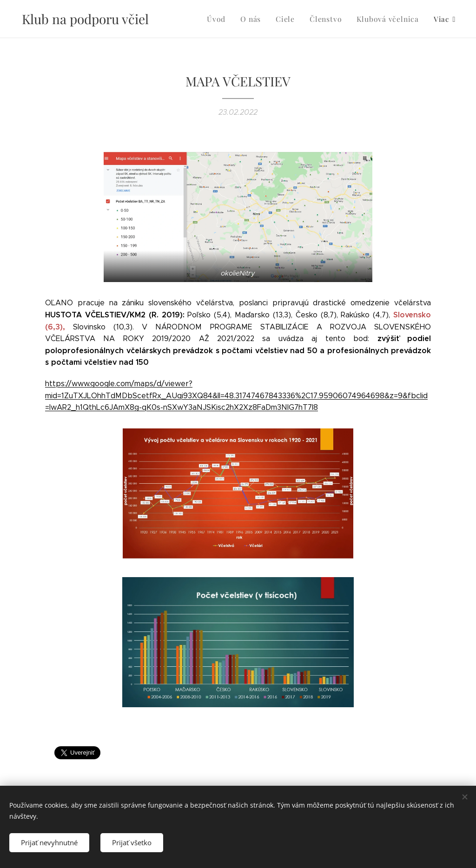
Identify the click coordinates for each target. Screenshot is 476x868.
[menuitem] (196, 19)
